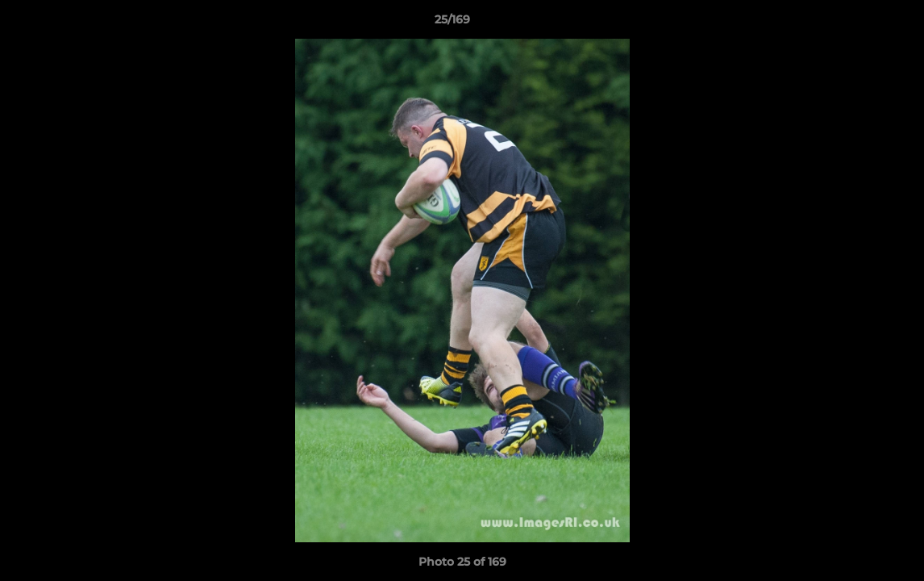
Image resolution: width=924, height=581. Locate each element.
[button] (856, 23)
